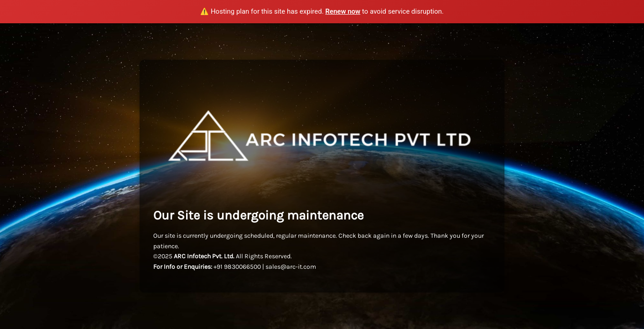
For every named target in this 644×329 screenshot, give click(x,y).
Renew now (343, 11)
